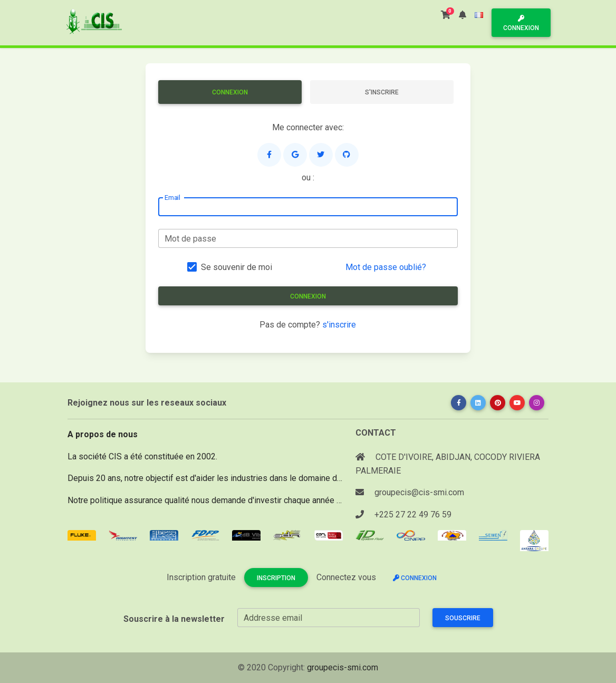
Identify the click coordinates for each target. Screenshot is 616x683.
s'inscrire (339, 325)
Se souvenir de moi (237, 267)
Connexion (521, 23)
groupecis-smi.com (343, 667)
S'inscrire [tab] (382, 92)
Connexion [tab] (230, 92)
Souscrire (463, 618)
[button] (463, 15)
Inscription (276, 578)
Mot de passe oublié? (386, 267)
